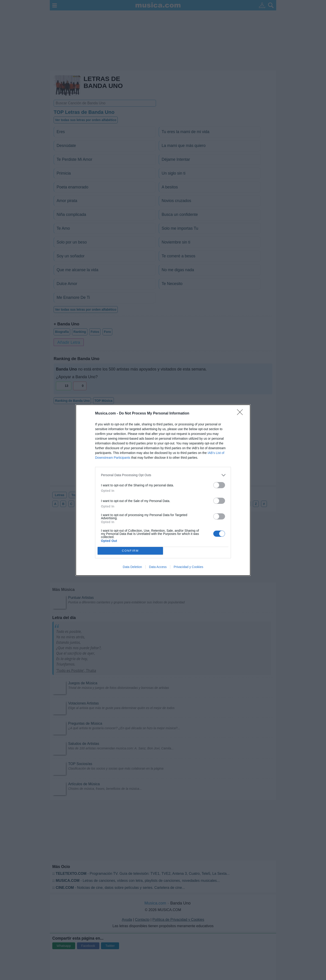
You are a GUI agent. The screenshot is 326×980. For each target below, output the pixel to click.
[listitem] (163, 475)
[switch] (219, 485)
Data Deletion (132, 567)
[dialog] (163, 490)
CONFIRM (130, 551)
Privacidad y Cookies (188, 567)
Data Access (158, 567)
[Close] (241, 414)
